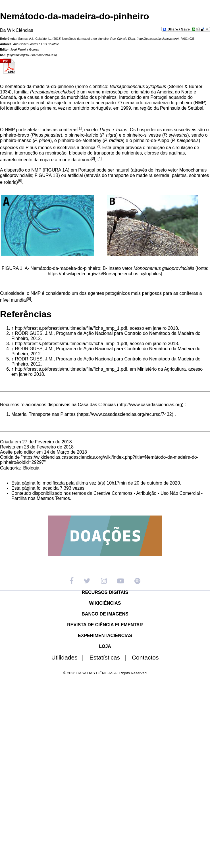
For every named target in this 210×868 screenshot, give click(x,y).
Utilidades (70, 657)
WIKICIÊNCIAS (105, 603)
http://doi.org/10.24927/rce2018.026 (32, 55)
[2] (98, 146)
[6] (29, 299)
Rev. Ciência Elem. (123, 39)
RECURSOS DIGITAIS (105, 592)
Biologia (31, 468)
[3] (93, 158)
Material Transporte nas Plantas (43, 414)
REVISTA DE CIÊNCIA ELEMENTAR (105, 625)
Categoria (10, 468)
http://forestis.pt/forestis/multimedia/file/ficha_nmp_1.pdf (71, 328)
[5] (20, 181)
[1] (80, 128)
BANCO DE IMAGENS (105, 614)
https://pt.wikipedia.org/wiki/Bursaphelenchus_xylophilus (104, 274)
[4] (100, 158)
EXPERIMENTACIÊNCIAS (105, 636)
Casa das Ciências (97, 405)
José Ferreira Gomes (25, 49)
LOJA (105, 646)
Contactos (145, 657)
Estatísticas (110, 657)
